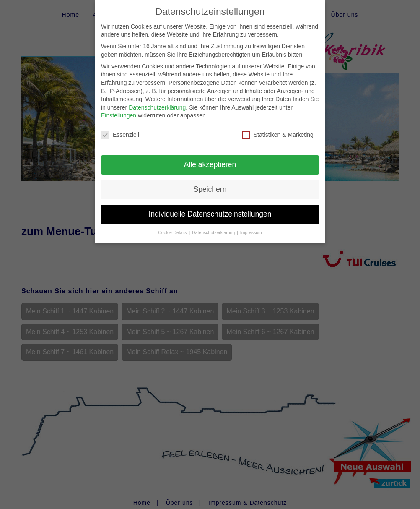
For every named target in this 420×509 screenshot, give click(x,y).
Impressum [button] (251, 224)
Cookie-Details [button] (173, 224)
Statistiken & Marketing (278, 127)
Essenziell (120, 127)
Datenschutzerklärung (157, 99)
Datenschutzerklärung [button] (214, 224)
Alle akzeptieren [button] (210, 156)
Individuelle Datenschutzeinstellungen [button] (210, 206)
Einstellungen (119, 107)
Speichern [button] (210, 181)
